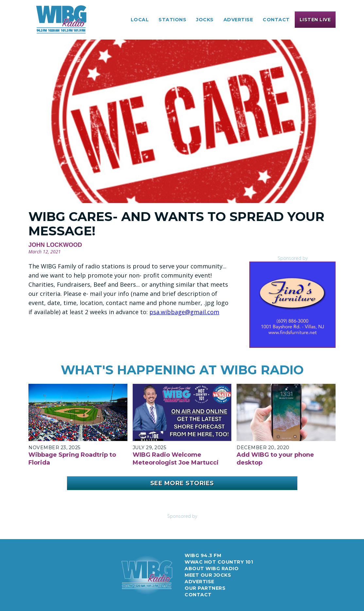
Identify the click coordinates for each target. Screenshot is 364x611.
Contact (276, 20)
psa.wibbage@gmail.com (184, 312)
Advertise (199, 582)
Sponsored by (293, 258)
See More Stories (182, 483)
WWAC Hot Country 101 (219, 562)
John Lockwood (55, 245)
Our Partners (205, 588)
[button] (140, 20)
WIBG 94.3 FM (203, 555)
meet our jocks (208, 575)
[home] (61, 20)
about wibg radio (212, 569)
